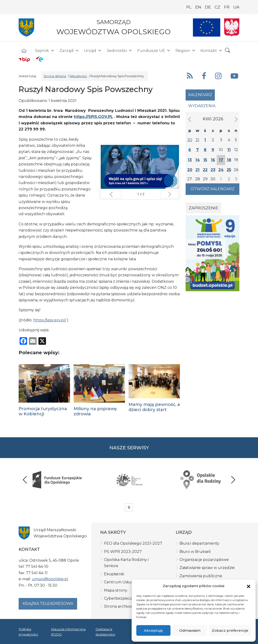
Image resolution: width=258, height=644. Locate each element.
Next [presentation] (233, 480)
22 (205, 170)
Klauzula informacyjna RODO (68, 632)
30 (190, 140)
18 (229, 160)
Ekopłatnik (114, 574)
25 (229, 170)
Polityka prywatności (28, 632)
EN (198, 7)
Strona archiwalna (121, 606)
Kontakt (212, 51)
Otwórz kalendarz (212, 189)
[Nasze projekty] (207, 27)
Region (186, 51)
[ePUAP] (39, 59)
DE (208, 7)
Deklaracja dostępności (105, 632)
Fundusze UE (154, 51)
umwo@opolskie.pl (50, 579)
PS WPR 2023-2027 (123, 552)
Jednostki (120, 51)
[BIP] (24, 59)
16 (213, 160)
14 (198, 160)
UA (236, 7)
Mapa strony (116, 590)
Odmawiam (190, 630)
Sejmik (45, 51)
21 (198, 170)
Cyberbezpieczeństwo (125, 598)
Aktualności (78, 76)
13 (190, 160)
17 (221, 160)
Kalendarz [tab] (200, 95)
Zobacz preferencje (230, 630)
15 (205, 160)
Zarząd (69, 51)
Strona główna (55, 76)
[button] (249, 586)
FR (227, 7)
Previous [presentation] (25, 480)
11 (229, 150)
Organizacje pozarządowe (204, 560)
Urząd (93, 51)
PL (189, 7)
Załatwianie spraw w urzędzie (207, 568)
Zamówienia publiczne (201, 576)
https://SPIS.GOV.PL (93, 117)
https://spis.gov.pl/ (50, 320)
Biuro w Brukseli (195, 552)
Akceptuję (153, 630)
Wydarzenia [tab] (202, 106)
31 (197, 140)
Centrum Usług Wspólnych (130, 582)
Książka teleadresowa (48, 604)
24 (221, 170)
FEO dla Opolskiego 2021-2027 (133, 543)
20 (190, 170)
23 (213, 170)
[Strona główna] (24, 51)
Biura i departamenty (199, 543)
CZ (217, 7)
